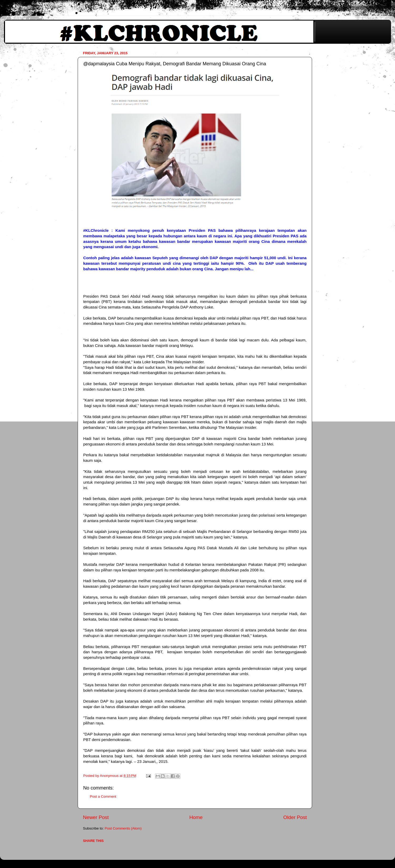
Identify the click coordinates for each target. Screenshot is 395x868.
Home (196, 817)
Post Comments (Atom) (123, 828)
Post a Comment (103, 796)
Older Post (295, 817)
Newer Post (96, 817)
